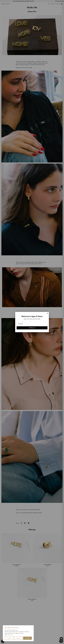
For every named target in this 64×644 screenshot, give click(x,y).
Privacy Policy (10, 635)
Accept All (27, 638)
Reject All (18, 638)
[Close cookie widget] (32, 627)
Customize (9, 638)
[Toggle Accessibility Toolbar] (61, 641)
